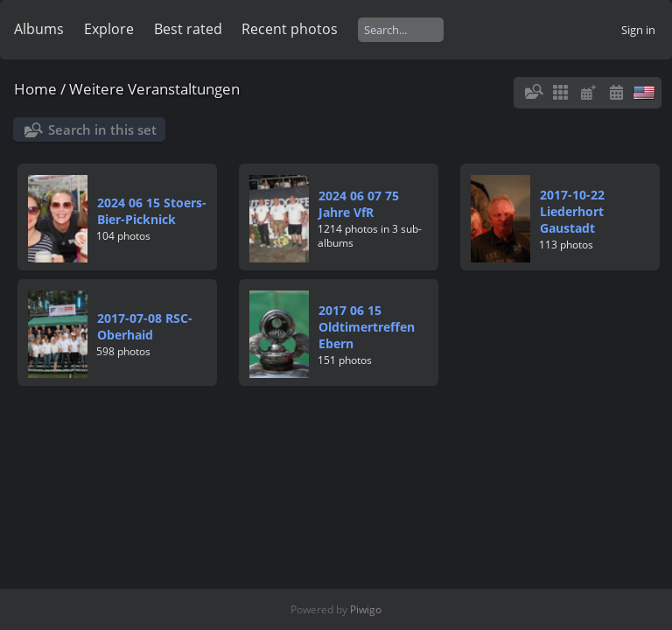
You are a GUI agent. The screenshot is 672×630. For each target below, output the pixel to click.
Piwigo (366, 609)
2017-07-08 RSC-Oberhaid (145, 326)
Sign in (638, 30)
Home (35, 89)
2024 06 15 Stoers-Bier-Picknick (152, 211)
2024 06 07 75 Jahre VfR (359, 204)
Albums (39, 29)
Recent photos (290, 29)
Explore (109, 29)
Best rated (188, 29)
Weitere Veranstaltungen (154, 89)
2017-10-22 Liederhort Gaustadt (572, 211)
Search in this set (102, 129)
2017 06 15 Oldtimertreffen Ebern (367, 327)
